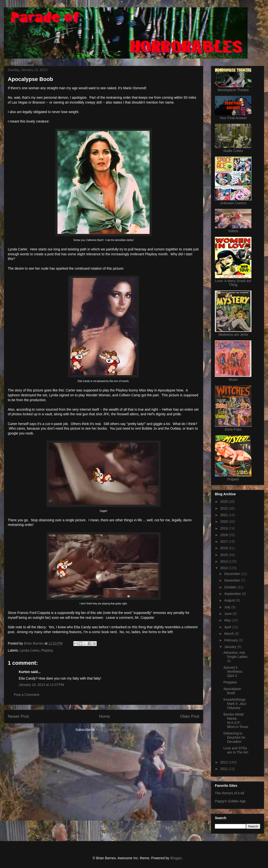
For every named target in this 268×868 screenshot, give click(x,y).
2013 (225, 568)
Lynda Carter (29, 650)
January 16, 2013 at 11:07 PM (41, 685)
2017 (225, 541)
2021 (225, 515)
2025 (225, 502)
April (228, 627)
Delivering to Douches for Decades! (234, 737)
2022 (225, 508)
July (228, 607)
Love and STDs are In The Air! (236, 750)
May (228, 620)
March (229, 634)
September (233, 594)
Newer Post (18, 716)
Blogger (176, 858)
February (231, 640)
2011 (225, 769)
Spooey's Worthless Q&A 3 (233, 672)
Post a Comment (27, 695)
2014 (225, 561)
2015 (225, 555)
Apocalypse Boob (232, 691)
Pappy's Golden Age (230, 801)
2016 (225, 548)
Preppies (230, 682)
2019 (225, 528)
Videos (233, 231)
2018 (225, 535)
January (231, 647)
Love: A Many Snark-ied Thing (233, 283)
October (231, 587)
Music (233, 380)
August (230, 600)
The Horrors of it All (230, 793)
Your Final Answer (233, 118)
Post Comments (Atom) (114, 730)
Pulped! (233, 479)
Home (104, 716)
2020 (225, 522)
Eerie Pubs (233, 429)
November (232, 580)
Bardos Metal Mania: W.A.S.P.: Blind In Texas (236, 720)
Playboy (47, 650)
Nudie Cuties (233, 151)
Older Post (190, 716)
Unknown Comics (233, 203)
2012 (225, 762)
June (228, 614)
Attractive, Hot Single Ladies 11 (235, 657)
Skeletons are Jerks (233, 335)
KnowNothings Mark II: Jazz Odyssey (235, 704)
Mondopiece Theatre (233, 90)
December (232, 574)
